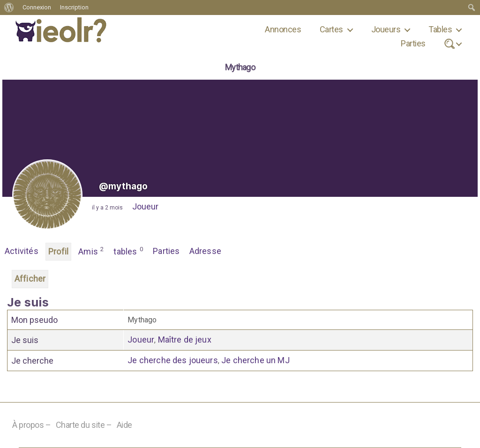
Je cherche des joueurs (173, 360)
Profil (58, 251)
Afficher (30, 279)
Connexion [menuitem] (37, 7)
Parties (413, 43)
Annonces (283, 29)
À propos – (32, 425)
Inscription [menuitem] (74, 7)
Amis (91, 251)
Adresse (205, 251)
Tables (440, 29)
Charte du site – (84, 425)
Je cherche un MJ (255, 360)
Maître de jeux (185, 340)
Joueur (145, 206)
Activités (22, 251)
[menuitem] (9, 7)
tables (128, 251)
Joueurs (386, 29)
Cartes (331, 29)
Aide (124, 425)
